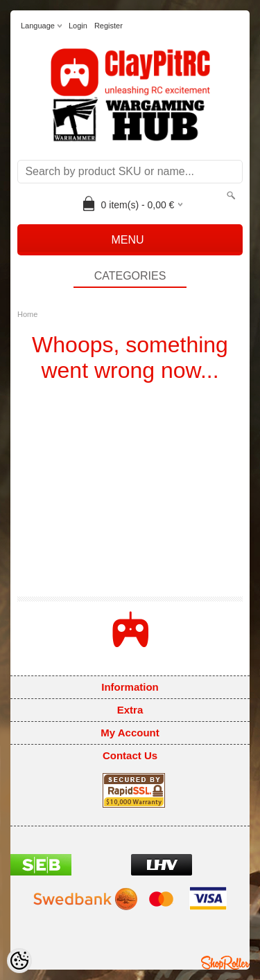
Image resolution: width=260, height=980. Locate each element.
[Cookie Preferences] (19, 961)
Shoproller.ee (225, 963)
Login (78, 26)
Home (27, 314)
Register (109, 26)
